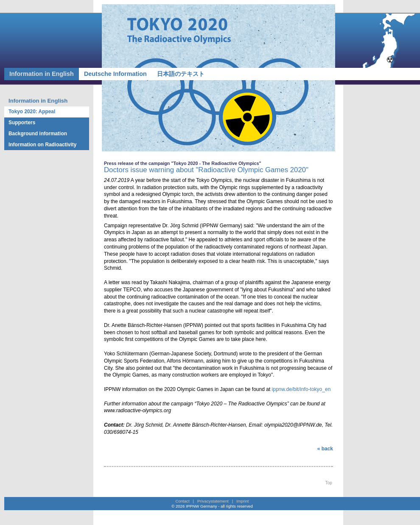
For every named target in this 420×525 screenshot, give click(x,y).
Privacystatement (213, 501)
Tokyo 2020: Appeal (32, 112)
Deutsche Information (115, 74)
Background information (38, 134)
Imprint (242, 501)
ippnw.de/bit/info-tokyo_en (300, 389)
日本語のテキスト (181, 74)
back (327, 449)
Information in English (42, 74)
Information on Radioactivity (42, 145)
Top (329, 483)
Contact (183, 501)
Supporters (22, 123)
